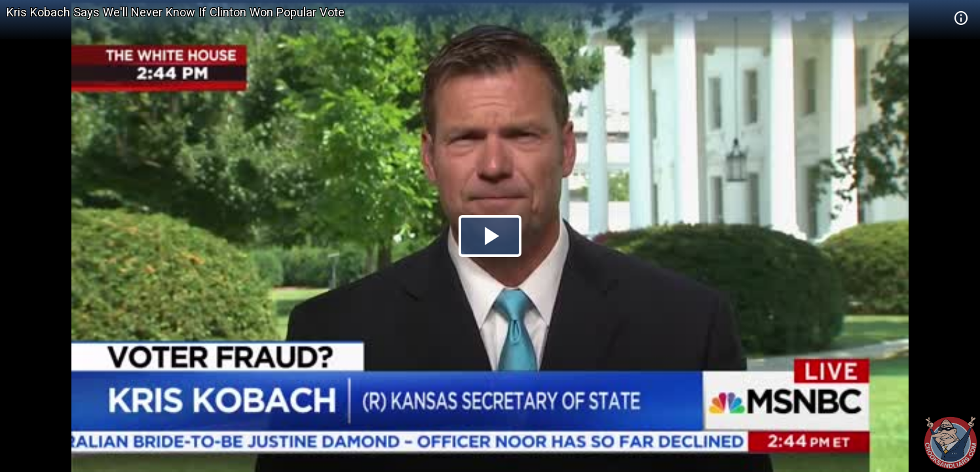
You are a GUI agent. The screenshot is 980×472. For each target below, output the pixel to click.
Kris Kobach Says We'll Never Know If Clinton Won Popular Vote (176, 12)
